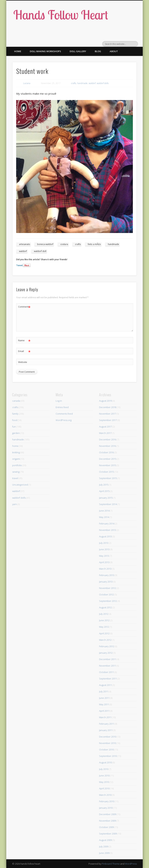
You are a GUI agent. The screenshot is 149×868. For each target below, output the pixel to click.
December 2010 (108, 737)
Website (23, 362)
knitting (16, 452)
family (15, 414)
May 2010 (104, 782)
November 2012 (108, 588)
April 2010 (104, 788)
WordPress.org (64, 420)
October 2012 (106, 594)
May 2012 (104, 627)
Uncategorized (20, 485)
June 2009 (104, 853)
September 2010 (108, 756)
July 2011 (104, 691)
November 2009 (108, 821)
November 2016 (108, 446)
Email (24, 351)
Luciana (27, 83)
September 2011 (108, 679)
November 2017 (108, 414)
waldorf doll (40, 251)
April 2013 (104, 562)
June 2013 (104, 549)
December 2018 (108, 407)
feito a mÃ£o (94, 244)
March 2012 (105, 640)
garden (16, 433)
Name (24, 340)
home (15, 446)
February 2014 (107, 524)
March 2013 (105, 569)
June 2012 (104, 620)
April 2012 (104, 633)
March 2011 (105, 717)
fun (14, 427)
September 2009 (108, 834)
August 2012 (105, 607)
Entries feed (62, 407)
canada (16, 401)
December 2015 (108, 459)
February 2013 (107, 575)
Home (18, 51)
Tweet (19, 265)
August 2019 (105, 401)
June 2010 (104, 776)
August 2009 (105, 840)
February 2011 (107, 724)
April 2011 (104, 711)
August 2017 (105, 427)
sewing (16, 472)
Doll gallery (78, 51)
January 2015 (106, 498)
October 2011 (106, 672)
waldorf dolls (103, 83)
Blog (98, 51)
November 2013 (108, 530)
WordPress (131, 864)
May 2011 (104, 704)
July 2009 (104, 846)
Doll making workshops (45, 51)
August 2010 (105, 762)
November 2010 (108, 743)
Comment (24, 307)
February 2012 (107, 646)
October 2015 (106, 472)
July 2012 (104, 614)
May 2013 (104, 556)
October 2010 (106, 750)
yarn (15, 504)
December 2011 (108, 659)
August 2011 (105, 685)
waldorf (92, 83)
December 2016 (108, 439)
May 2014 (104, 517)
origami (16, 459)
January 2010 (106, 808)
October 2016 (106, 452)
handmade (82, 83)
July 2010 (104, 769)
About (114, 51)
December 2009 (108, 814)
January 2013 (106, 582)
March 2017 (105, 433)
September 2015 (108, 478)
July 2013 (104, 543)
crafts (74, 83)
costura (64, 244)
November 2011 (108, 666)
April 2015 (104, 491)
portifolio (17, 465)
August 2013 (105, 536)
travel (15, 478)
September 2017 (108, 420)
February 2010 (107, 801)
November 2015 (108, 465)
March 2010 (105, 795)
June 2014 (104, 511)
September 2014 (108, 504)
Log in (59, 401)
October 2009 (106, 827)
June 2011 (104, 698)
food (15, 420)
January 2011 (106, 730)
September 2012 (108, 601)
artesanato (25, 244)
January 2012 (106, 653)
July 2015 (104, 485)
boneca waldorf (45, 244)
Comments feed (64, 414)
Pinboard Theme (111, 864)
